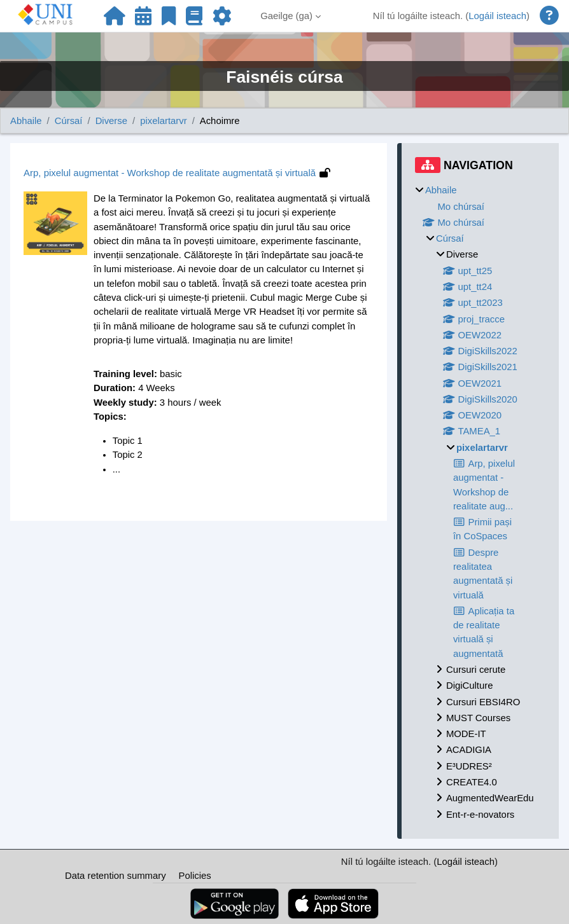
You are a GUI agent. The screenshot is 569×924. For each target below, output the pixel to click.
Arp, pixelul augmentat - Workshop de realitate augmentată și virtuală (170, 173)
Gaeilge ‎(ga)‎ (286, 16)
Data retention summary (116, 876)
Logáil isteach (497, 16)
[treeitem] (480, 502)
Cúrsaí (69, 121)
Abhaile (26, 121)
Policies (195, 876)
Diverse (111, 121)
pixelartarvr (164, 121)
